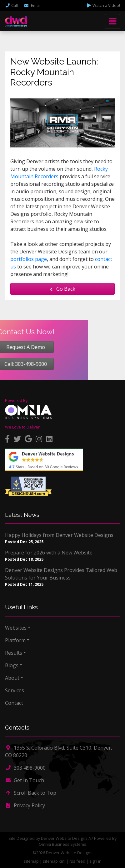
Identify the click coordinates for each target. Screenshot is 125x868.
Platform (15, 640)
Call (11, 5)
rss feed (77, 861)
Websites (16, 628)
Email (32, 5)
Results (14, 653)
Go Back (63, 289)
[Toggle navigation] (112, 21)
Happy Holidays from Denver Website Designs (59, 535)
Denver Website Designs (64, 838)
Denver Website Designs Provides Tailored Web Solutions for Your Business (61, 574)
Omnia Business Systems (62, 844)
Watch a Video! (103, 5)
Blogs (12, 665)
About (12, 678)
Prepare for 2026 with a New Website (49, 553)
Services (15, 690)
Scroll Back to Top (31, 793)
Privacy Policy (25, 805)
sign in (95, 861)
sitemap (31, 861)
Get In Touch (25, 780)
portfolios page (29, 259)
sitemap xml (54, 861)
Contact (14, 703)
